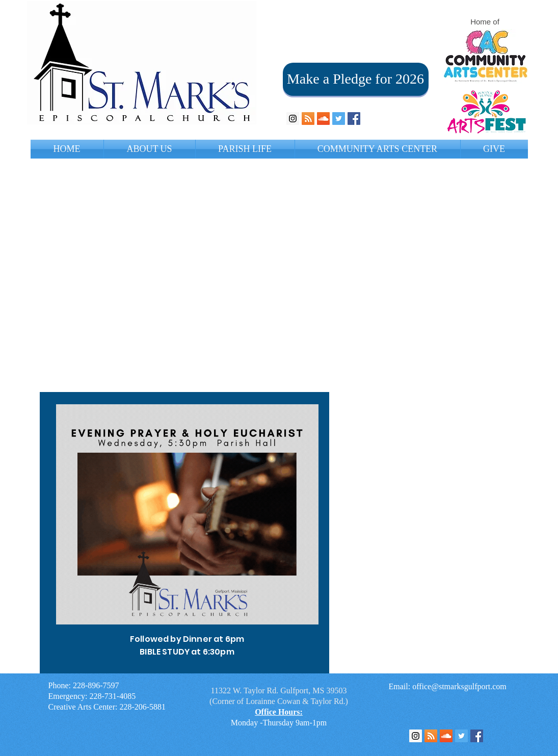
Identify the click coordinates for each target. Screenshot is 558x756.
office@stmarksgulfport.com (459, 686)
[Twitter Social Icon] (339, 119)
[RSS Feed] (431, 736)
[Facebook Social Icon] (354, 119)
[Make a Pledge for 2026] (356, 79)
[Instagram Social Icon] (293, 119)
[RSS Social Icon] (308, 119)
